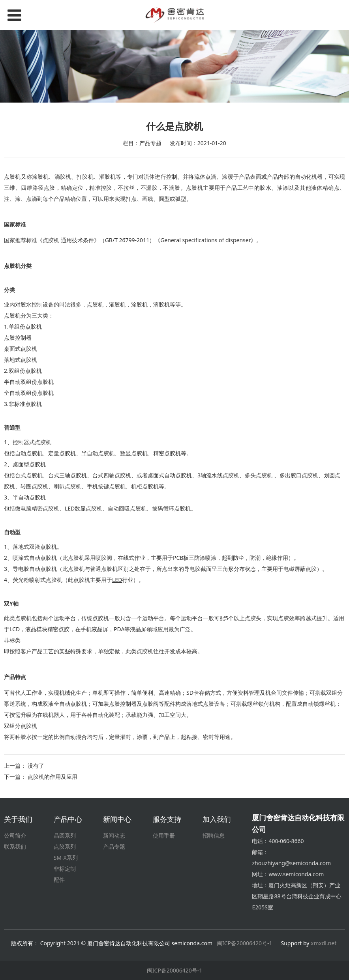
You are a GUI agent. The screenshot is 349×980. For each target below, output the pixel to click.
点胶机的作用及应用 (53, 777)
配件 (59, 880)
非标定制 (65, 869)
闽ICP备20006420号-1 (245, 943)
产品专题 (114, 846)
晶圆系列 (65, 835)
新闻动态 (114, 835)
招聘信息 (214, 835)
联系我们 (15, 846)
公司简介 (15, 835)
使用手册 (164, 835)
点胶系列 (65, 846)
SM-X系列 (66, 857)
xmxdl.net (324, 943)
